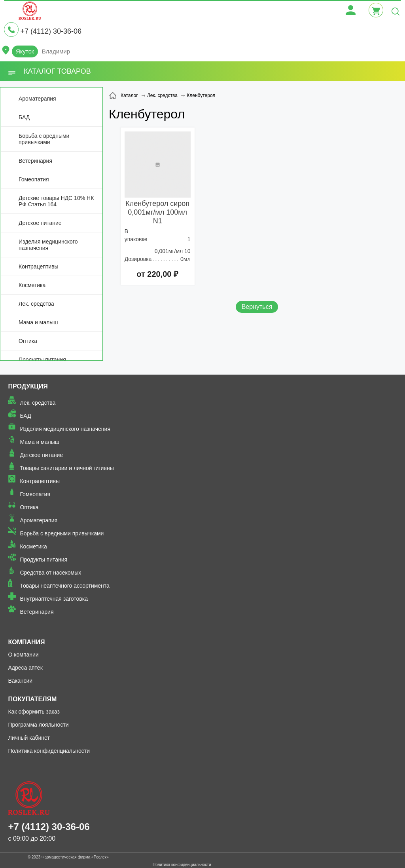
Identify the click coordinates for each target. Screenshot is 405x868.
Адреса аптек (25, 668)
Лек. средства (36, 304)
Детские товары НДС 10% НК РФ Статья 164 (56, 201)
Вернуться (257, 307)
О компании (23, 655)
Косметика (32, 285)
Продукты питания (42, 360)
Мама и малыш (38, 322)
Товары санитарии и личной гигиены (67, 468)
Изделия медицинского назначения (48, 245)
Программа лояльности (38, 725)
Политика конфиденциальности (49, 751)
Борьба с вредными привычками (44, 139)
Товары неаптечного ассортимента (64, 586)
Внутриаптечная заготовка (54, 599)
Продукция (28, 386)
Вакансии (20, 681)
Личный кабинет (29, 738)
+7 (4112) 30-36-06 (51, 31)
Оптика (28, 341)
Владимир (56, 51)
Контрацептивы (39, 266)
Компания (26, 642)
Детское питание (40, 223)
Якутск (25, 51)
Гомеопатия (34, 179)
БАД (24, 117)
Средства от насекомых (50, 573)
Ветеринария (35, 161)
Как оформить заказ (34, 712)
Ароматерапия (37, 99)
